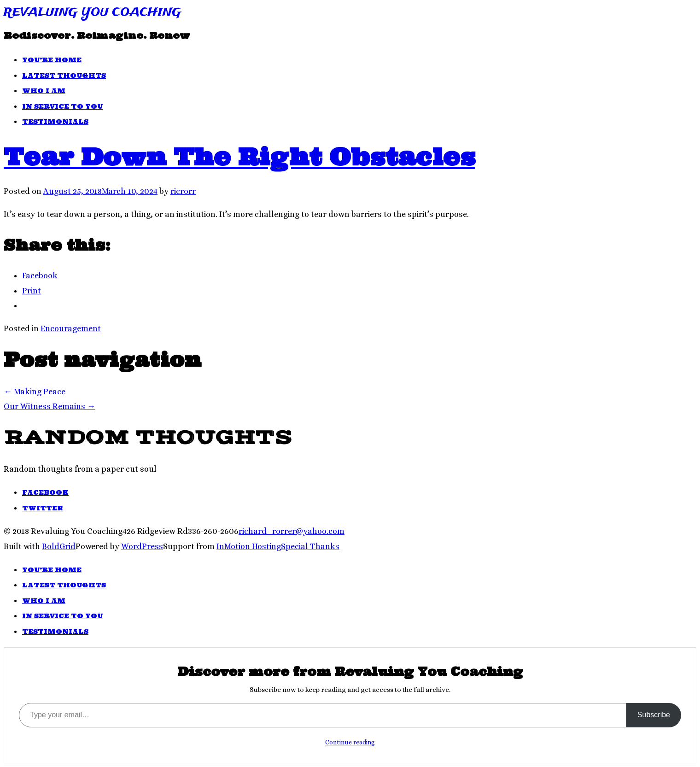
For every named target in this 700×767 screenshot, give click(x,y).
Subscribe (654, 715)
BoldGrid (59, 546)
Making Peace (35, 392)
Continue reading (350, 742)
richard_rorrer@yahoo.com (292, 531)
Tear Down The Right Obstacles (239, 157)
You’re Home (52, 60)
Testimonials (55, 122)
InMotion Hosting (249, 546)
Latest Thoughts (64, 76)
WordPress (142, 546)
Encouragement (71, 328)
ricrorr (183, 191)
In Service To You (62, 106)
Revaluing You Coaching (93, 13)
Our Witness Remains (50, 406)
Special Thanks (310, 546)
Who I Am (44, 91)
